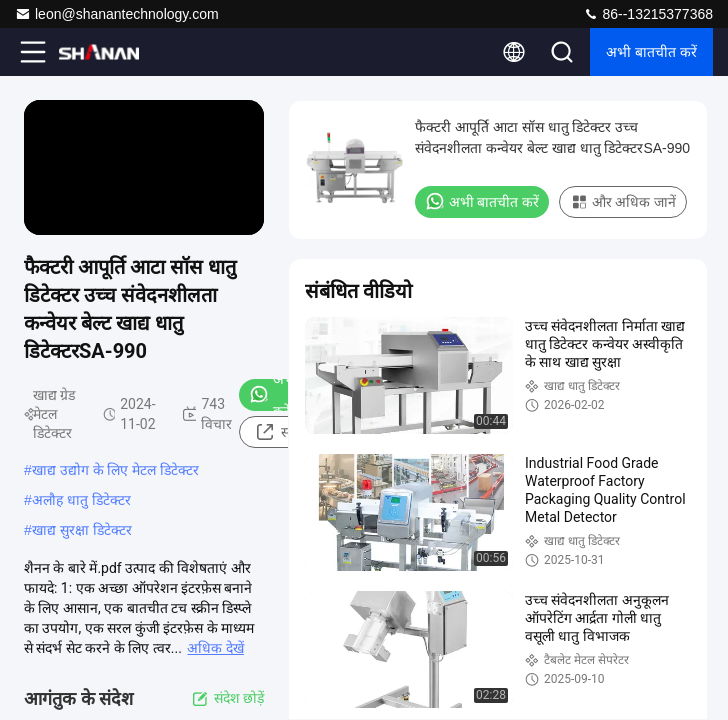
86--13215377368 (648, 14)
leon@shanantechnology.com (117, 14)
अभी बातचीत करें (651, 52)
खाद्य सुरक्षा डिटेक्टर (82, 530)
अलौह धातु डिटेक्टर (81, 500)
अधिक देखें (215, 648)
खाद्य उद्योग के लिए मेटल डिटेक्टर (115, 470)
